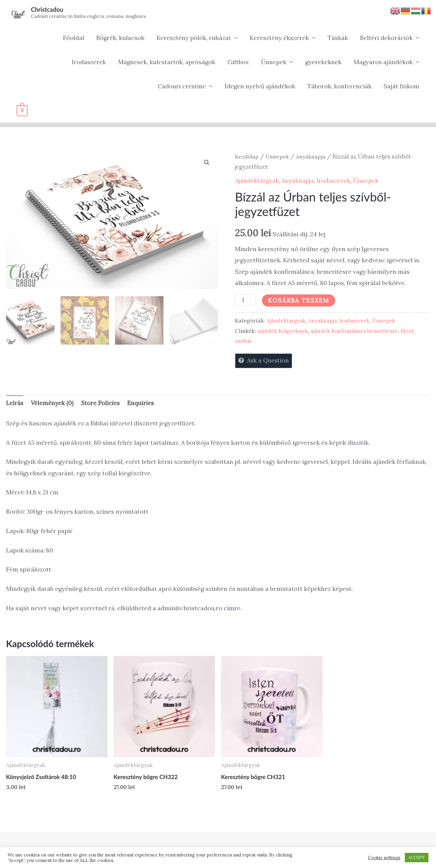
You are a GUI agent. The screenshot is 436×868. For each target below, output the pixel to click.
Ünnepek (274, 62)
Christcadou (48, 10)
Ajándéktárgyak (257, 181)
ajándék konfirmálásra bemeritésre (358, 331)
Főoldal (74, 38)
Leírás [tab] (15, 405)
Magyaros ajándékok (383, 62)
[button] (206, 163)
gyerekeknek (323, 62)
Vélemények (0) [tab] (53, 405)
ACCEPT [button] (417, 858)
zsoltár (244, 341)
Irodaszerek (89, 62)
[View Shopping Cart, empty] (22, 111)
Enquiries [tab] (143, 405)
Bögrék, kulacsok (120, 38)
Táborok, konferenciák (339, 87)
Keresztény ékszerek (279, 38)
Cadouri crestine (182, 87)
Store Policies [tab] (102, 405)
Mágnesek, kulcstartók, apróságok (167, 62)
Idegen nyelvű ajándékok (260, 87)
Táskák (338, 38)
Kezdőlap (248, 157)
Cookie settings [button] (384, 858)
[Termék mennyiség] (246, 301)
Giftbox (238, 62)
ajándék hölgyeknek (283, 331)
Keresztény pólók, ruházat (194, 38)
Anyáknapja (313, 157)
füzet (413, 331)
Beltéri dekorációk (386, 38)
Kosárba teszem (300, 301)
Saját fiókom (401, 87)
